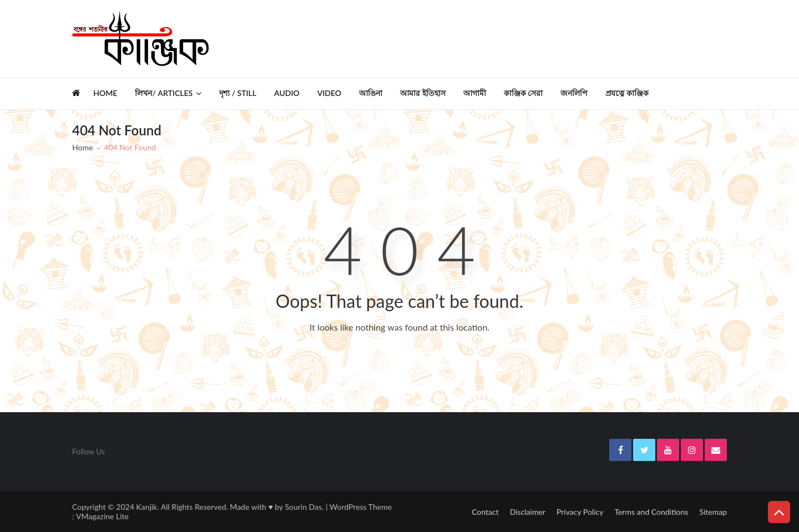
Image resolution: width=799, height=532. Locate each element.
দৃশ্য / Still (238, 93)
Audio (287, 93)
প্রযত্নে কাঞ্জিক (627, 93)
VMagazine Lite (102, 516)
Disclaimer (528, 512)
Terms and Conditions (651, 512)
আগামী (475, 93)
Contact (485, 512)
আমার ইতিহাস (423, 93)
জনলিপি (574, 93)
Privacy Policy (580, 512)
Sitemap (713, 512)
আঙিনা (371, 93)
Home (105, 93)
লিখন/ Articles (164, 93)
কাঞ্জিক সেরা (524, 93)
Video (329, 93)
